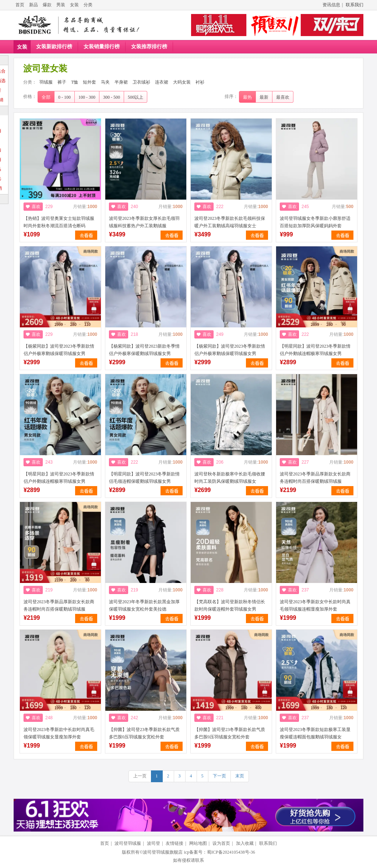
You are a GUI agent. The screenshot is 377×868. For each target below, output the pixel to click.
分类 (88, 5)
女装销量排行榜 (102, 47)
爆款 (47, 5)
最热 (247, 97)
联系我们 (355, 5)
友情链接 (175, 843)
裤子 (62, 82)
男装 (61, 5)
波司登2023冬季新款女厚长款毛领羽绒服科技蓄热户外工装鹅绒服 (144, 222)
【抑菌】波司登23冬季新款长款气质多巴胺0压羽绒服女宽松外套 (144, 733)
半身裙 (121, 82)
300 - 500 (112, 97)
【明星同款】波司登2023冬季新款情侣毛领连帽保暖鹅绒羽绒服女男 (144, 478)
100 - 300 (87, 97)
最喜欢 (283, 97)
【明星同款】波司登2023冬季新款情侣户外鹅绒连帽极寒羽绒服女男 (315, 350)
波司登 (154, 843)
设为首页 (221, 843)
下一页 (219, 776)
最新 (264, 97)
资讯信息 (331, 5)
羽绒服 (46, 82)
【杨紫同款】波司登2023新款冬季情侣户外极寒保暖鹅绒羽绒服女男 (144, 350)
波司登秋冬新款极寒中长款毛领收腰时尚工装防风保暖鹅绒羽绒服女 (230, 478)
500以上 (135, 97)
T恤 (75, 82)
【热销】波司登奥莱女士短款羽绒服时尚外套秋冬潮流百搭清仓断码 (59, 222)
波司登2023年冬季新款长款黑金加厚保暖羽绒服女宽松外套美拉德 (144, 605)
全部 (46, 97)
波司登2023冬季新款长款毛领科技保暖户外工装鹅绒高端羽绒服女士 (230, 222)
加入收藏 (245, 843)
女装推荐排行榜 (149, 47)
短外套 (89, 82)
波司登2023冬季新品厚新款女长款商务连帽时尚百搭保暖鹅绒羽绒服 (315, 478)
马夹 (105, 82)
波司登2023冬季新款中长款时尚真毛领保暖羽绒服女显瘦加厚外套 (59, 733)
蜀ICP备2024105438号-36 (231, 852)
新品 (34, 5)
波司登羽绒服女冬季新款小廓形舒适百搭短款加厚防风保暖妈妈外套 (315, 222)
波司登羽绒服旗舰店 (163, 852)
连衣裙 (162, 82)
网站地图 (198, 843)
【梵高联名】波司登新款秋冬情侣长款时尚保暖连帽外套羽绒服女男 (230, 605)
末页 (240, 776)
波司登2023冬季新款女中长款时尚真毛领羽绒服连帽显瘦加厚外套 (315, 605)
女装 (74, 5)
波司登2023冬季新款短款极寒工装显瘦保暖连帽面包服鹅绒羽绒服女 (315, 733)
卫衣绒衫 (141, 82)
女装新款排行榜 (54, 47)
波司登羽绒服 (128, 843)
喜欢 (36, 207)
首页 (20, 5)
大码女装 (182, 82)
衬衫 (200, 82)
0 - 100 (64, 97)
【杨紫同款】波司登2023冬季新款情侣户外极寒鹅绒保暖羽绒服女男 (59, 350)
